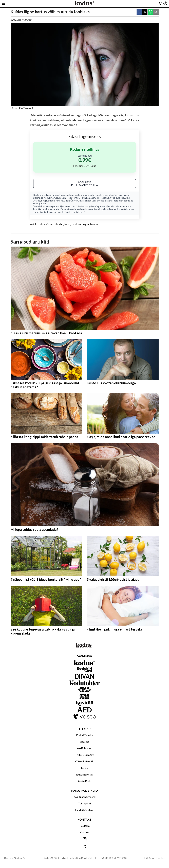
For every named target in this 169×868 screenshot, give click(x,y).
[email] (156, 12)
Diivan (63, 198)
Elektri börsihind (85, 810)
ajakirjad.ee (107, 209)
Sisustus (84, 742)
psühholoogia (80, 224)
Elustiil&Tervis (84, 774)
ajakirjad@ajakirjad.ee (84, 858)
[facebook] (139, 12)
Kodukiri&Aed (51, 198)
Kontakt (84, 832)
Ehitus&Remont (84, 755)
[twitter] (145, 12)
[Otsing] (161, 4)
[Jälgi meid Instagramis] (84, 839)
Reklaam (85, 826)
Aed (127, 198)
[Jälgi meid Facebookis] (84, 847)
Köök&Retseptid (85, 761)
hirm (67, 224)
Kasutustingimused (84, 797)
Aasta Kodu (85, 781)
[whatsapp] (150, 12)
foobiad (95, 224)
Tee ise (84, 768)
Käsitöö (120, 198)
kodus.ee (80, 195)
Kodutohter (73, 198)
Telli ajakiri (84, 803)
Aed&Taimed (85, 748)
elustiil (59, 224)
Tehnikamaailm (88, 198)
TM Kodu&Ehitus (106, 198)
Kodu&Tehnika (85, 735)
